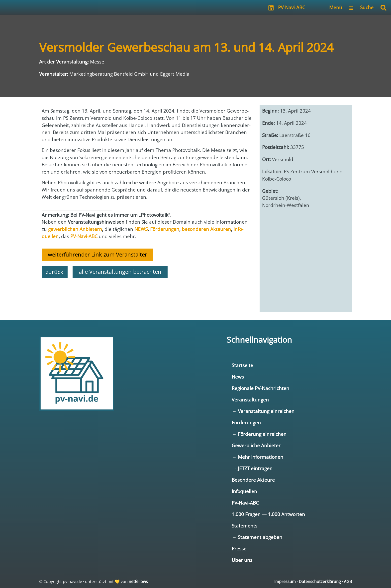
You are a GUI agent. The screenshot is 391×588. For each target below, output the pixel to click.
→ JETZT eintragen (252, 468)
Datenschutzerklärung (320, 582)
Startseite (242, 365)
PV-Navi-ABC (292, 7)
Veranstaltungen (250, 400)
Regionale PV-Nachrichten (260, 388)
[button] (384, 8)
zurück (55, 272)
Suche (367, 7)
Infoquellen (244, 491)
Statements (244, 526)
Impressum (285, 582)
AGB (348, 582)
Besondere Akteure (253, 480)
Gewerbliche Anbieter (256, 445)
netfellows (138, 582)
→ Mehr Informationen (257, 457)
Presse (239, 549)
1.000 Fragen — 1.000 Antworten (268, 514)
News (238, 377)
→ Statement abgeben (257, 537)
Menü (336, 7)
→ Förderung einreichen (259, 434)
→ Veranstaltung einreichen (263, 411)
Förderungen (246, 423)
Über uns (242, 560)
